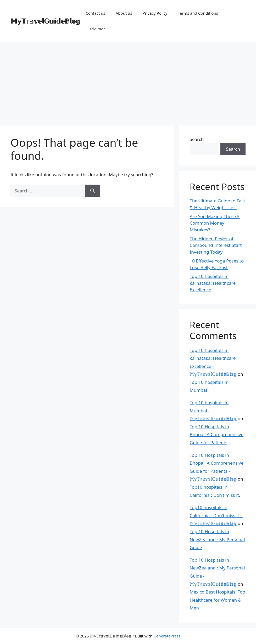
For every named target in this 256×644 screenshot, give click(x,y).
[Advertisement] (128, 81)
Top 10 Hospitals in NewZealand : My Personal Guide (217, 539)
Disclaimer (95, 29)
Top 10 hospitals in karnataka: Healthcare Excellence (213, 283)
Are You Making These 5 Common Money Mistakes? (215, 223)
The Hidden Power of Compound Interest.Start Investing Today (216, 245)
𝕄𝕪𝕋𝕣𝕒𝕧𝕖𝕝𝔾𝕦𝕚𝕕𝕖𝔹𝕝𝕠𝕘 (45, 21)
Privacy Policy (155, 13)
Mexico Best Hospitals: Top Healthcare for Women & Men (218, 600)
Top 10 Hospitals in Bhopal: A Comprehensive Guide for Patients (217, 435)
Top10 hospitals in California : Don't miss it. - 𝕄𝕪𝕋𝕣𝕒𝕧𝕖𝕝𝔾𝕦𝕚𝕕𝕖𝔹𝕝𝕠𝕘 (216, 515)
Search (197, 139)
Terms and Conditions (198, 13)
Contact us (95, 13)
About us (124, 13)
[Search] (93, 191)
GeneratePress (167, 636)
